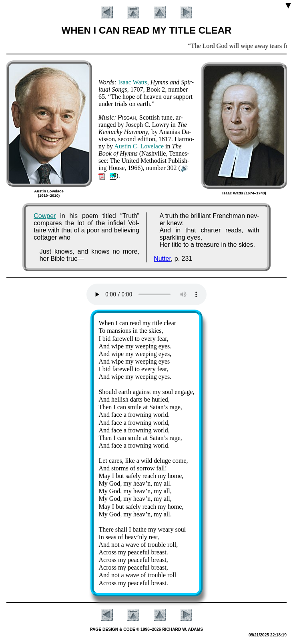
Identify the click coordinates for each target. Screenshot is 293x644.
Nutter (162, 259)
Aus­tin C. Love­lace (139, 146)
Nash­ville (154, 153)
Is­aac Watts (133, 82)
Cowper (45, 216)
